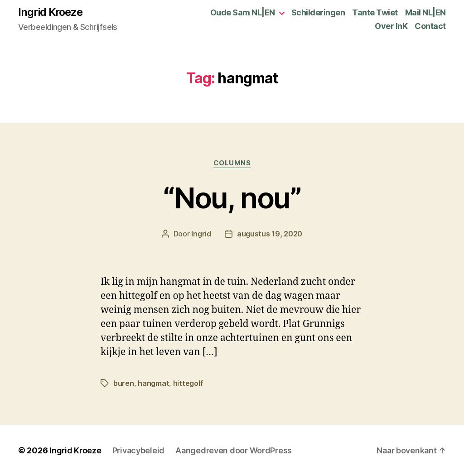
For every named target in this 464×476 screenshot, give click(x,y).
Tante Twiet (375, 12)
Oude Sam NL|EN (243, 12)
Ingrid (201, 234)
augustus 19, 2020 (270, 234)
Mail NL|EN (425, 12)
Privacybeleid (139, 450)
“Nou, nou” (232, 198)
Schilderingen (318, 12)
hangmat (153, 383)
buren (124, 383)
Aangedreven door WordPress (234, 450)
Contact (430, 26)
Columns (232, 163)
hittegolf (188, 383)
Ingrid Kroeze (50, 12)
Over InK (391, 26)
